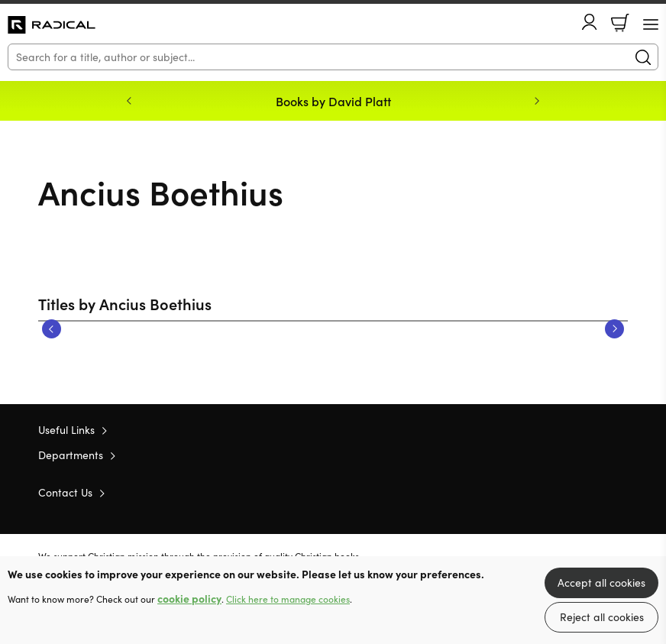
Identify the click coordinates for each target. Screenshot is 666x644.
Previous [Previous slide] (129, 101)
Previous (52, 329)
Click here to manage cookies (288, 599)
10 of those (52, 25)
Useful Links (66, 430)
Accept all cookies (601, 583)
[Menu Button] (651, 24)
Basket (620, 23)
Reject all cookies (602, 617)
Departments (71, 455)
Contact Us (65, 492)
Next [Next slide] (537, 101)
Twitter (565, 492)
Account (590, 22)
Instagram (620, 492)
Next (614, 329)
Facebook (593, 492)
